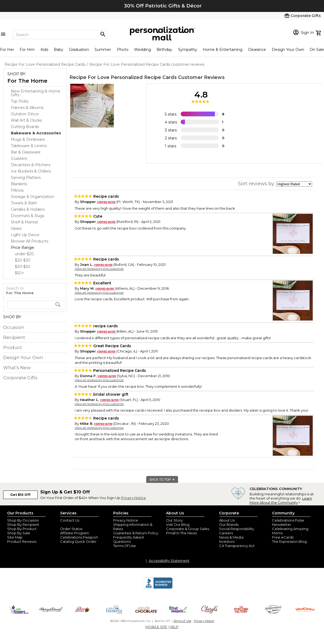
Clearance (257, 50)
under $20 (24, 254)
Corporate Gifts (20, 378)
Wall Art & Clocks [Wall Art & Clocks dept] (26, 120)
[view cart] (319, 32)
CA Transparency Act (237, 546)
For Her (7, 50)
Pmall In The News (181, 533)
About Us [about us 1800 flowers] (227, 520)
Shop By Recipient (23, 524)
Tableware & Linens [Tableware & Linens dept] (29, 146)
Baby (59, 50)
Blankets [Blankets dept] (19, 184)
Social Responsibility (237, 529)
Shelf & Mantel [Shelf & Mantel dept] (24, 222)
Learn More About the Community (281, 500)
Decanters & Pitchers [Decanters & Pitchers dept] (31, 165)
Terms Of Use (125, 546)
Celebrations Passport (79, 537)
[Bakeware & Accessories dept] (36, 133)
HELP (174, 627)
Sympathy (188, 50)
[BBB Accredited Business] (158, 588)
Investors (227, 541)
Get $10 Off (20, 495)
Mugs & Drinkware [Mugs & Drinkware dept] (28, 139)
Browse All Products (30, 241)
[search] (36, 305)
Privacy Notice (134, 498)
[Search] (60, 35)
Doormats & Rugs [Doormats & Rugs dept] (28, 216)
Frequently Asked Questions (128, 539)
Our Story (174, 520)
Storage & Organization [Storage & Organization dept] (32, 197)
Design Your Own (288, 50)
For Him (27, 50)
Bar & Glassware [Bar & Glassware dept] (26, 152)
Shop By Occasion (23, 520)
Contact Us (70, 520)
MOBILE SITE (156, 627)
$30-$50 (23, 267)
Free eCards (283, 537)
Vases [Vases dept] (16, 228)
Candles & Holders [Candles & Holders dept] (28, 209)
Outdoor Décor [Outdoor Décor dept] (25, 114)
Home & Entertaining (223, 50)
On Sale (317, 50)
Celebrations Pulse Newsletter (288, 522)
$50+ (19, 273)
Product (13, 347)
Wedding (143, 50)
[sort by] (294, 184)
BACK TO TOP (162, 480)
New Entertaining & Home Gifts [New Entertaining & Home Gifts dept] (36, 93)
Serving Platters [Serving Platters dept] (26, 178)
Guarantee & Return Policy (136, 533)
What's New (17, 368)
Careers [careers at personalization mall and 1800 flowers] (226, 533)
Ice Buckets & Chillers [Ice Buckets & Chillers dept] (31, 171)
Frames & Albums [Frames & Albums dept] (27, 108)
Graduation (79, 50)
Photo (123, 50)
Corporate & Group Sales (188, 529)
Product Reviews (22, 541)
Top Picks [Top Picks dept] (20, 101)
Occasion (14, 327)
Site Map (15, 537)
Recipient (14, 337)
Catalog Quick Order (78, 541)
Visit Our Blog (178, 524)
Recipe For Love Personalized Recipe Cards (123, 77)
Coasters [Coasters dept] (19, 158)
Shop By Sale (19, 533)
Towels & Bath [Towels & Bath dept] (24, 203)
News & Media (231, 537)
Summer (103, 50)
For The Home (27, 81)
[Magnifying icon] (103, 34)
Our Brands (229, 524)
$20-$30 (23, 260)
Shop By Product (22, 529)
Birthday (164, 50)
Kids (44, 50)
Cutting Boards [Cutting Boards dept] (25, 127)
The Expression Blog (289, 541)
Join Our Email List (76, 524)
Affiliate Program (75, 533)
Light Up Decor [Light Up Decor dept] (25, 235)
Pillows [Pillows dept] (17, 190)
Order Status (71, 529)
